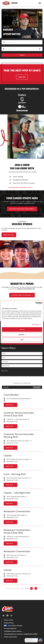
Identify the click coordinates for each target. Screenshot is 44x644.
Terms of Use (8, 620)
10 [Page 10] (28, 588)
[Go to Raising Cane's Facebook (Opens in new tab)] (7, 616)
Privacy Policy (9, 623)
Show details (36, 324)
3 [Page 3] (10, 588)
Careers (14, 3)
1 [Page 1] (4, 588)
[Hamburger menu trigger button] (40, 3)
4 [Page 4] (12, 588)
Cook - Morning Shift (15, 474)
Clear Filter (5, 371)
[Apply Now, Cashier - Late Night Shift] (11, 503)
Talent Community (10, 637)
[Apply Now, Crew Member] (11, 405)
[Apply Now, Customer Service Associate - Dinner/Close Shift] (11, 426)
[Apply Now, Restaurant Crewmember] (11, 522)
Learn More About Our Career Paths (22, 209)
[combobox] (21, 49)
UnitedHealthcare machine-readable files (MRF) (21, 634)
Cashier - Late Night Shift (17, 493)
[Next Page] (31, 588)
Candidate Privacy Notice (13, 631)
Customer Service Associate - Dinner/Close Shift (20, 414)
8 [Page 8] (23, 588)
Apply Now (22, 77)
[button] (40, 49)
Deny (22, 340)
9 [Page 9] (25, 588)
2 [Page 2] (7, 588)
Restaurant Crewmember (17, 511)
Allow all (22, 329)
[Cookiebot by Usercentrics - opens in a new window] (35, 303)
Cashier (8, 456)
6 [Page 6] (17, 588)
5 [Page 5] (15, 588)
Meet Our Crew (9, 235)
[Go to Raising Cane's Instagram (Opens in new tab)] (11, 616)
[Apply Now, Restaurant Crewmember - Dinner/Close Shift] (11, 543)
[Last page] (36, 588)
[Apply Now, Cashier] (11, 466)
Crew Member (11, 395)
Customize (22, 335)
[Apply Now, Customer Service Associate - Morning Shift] (11, 448)
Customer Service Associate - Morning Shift (20, 436)
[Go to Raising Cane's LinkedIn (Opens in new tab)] (4, 616)
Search (22, 55)
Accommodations (10, 628)
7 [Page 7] (20, 588)
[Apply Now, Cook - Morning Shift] (11, 485)
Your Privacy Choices (13, 626)
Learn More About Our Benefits (22, 295)
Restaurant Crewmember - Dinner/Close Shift (18, 531)
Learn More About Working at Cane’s (21, 187)
